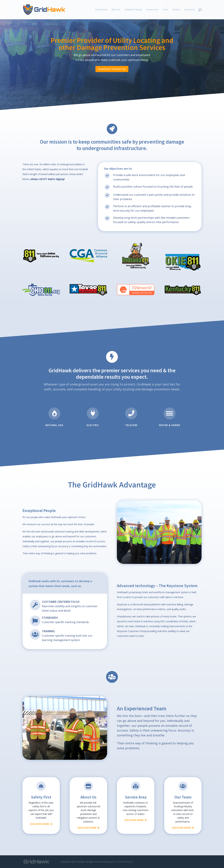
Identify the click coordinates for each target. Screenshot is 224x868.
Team (165, 10)
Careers (176, 10)
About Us (116, 10)
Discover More (41, 824)
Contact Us (190, 10)
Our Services (101, 10)
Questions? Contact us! (112, 69)
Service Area (152, 10)
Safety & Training (133, 10)
